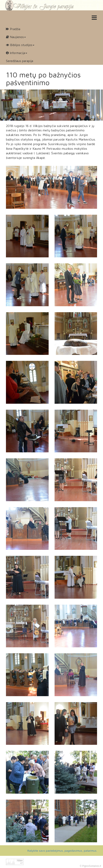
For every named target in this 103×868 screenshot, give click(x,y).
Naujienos (16, 37)
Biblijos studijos (20, 45)
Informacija (17, 53)
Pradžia (13, 29)
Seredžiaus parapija (20, 61)
